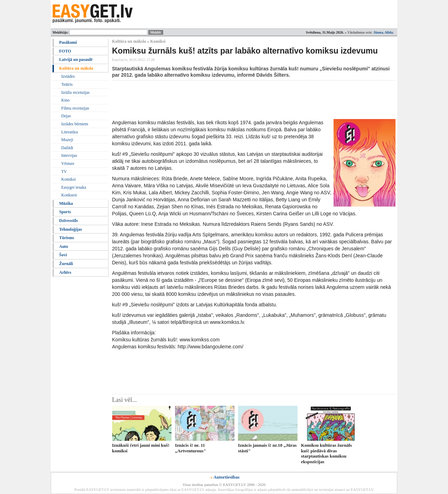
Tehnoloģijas (71, 229)
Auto (64, 246)
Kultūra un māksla (76, 68)
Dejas (66, 116)
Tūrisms (67, 238)
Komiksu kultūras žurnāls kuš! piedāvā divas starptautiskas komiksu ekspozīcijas (326, 453)
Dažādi (67, 148)
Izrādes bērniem (75, 124)
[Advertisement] (239, 100)
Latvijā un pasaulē (76, 60)
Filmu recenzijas (75, 108)
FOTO (65, 51)
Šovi (63, 255)
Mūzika (66, 203)
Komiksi (68, 179)
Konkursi (69, 195)
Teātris (67, 84)
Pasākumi (68, 42)
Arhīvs (65, 272)
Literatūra (69, 132)
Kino (65, 100)
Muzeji (67, 140)
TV (64, 172)
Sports (65, 212)
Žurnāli (66, 264)
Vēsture (68, 163)
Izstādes (68, 76)
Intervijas (69, 155)
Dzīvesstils (68, 221)
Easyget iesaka (74, 187)
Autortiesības (226, 477)
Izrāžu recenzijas (75, 92)
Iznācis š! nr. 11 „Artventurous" (191, 448)
